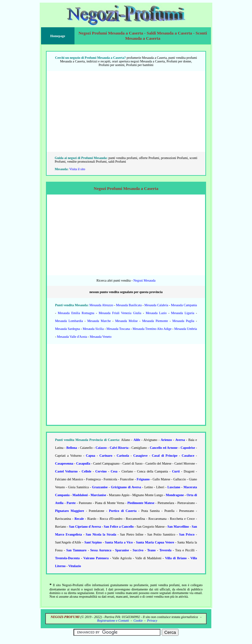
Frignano (143, 479)
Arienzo (166, 440)
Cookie (138, 621)
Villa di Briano (176, 558)
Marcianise (98, 495)
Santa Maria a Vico (119, 542)
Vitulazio (75, 566)
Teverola (166, 550)
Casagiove (140, 456)
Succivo (138, 550)
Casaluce (188, 456)
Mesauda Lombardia (69, 321)
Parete (71, 503)
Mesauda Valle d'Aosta (72, 337)
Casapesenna (64, 463)
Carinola (123, 456)
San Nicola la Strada (101, 534)
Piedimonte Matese (141, 503)
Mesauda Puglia (183, 321)
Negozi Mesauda (144, 280)
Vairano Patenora (96, 558)
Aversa (180, 440)
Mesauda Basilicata (129, 305)
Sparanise (122, 550)
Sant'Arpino (93, 542)
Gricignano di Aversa (126, 487)
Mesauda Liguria (183, 313)
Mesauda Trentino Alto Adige (152, 329)
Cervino (101, 471)
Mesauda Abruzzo (102, 305)
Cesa (114, 471)
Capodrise (188, 448)
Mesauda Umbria (186, 329)
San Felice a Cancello (119, 527)
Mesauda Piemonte (155, 321)
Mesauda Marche (99, 321)
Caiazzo (101, 448)
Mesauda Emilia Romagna (76, 313)
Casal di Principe (165, 456)
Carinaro (106, 456)
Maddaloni (80, 495)
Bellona (72, 448)
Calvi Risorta (119, 448)
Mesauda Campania (184, 305)
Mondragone (175, 495)
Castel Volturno (66, 471)
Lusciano (174, 487)
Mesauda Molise (126, 321)
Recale (79, 519)
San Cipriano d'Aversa (85, 527)
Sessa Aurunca (101, 550)
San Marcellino (178, 527)
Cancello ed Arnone (164, 448)
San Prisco (187, 534)
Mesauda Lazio (156, 313)
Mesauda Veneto (100, 337)
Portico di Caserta (123, 511)
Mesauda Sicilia (93, 329)
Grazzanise (100, 487)
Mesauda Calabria (156, 305)
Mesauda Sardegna (68, 329)
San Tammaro (76, 550)
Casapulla (83, 463)
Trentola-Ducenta (67, 558)
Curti (176, 471)
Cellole (86, 471)
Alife (137, 440)
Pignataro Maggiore (70, 511)
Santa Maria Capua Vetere (155, 542)
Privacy (152, 621)
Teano (152, 550)
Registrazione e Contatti (113, 621)
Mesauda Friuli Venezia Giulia (120, 313)
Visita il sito (77, 169)
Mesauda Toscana (118, 329)
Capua (91, 456)
